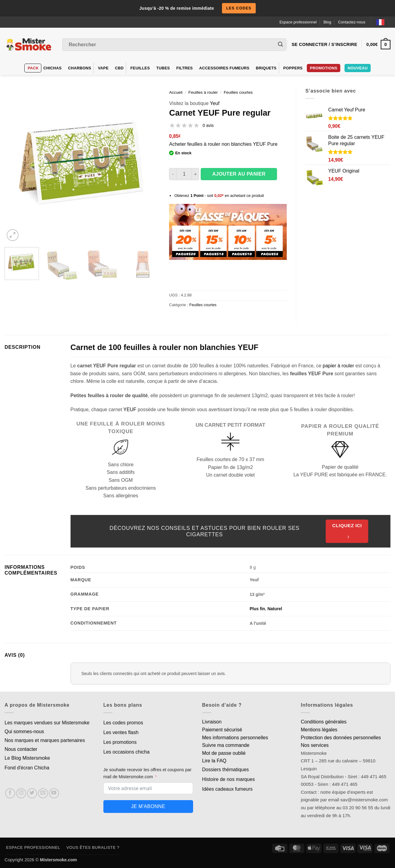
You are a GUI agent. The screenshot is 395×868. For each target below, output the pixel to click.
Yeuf (215, 103)
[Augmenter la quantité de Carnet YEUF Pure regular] (196, 174)
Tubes (163, 68)
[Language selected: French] (383, 22)
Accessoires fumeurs (224, 68)
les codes (239, 8)
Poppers (293, 68)
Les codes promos (123, 723)
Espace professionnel (298, 22)
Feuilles (140, 68)
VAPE (103, 68)
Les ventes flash (121, 732)
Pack (33, 68)
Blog (327, 22)
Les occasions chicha (126, 752)
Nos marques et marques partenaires (45, 740)
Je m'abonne (148, 806)
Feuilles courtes (238, 92)
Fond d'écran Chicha (27, 768)
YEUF (130, 409)
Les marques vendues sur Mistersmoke (47, 723)
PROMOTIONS (324, 68)
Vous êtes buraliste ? (93, 847)
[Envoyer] (280, 45)
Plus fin (257, 609)
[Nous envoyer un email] (43, 793)
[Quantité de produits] (184, 174)
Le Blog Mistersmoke (27, 758)
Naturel (275, 609)
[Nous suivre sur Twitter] (32, 793)
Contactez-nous (352, 22)
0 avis (208, 125)
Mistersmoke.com (58, 860)
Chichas (53, 68)
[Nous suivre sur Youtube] (54, 793)
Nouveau (358, 68)
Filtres (185, 68)
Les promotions (120, 742)
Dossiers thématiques (226, 770)
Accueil (176, 92)
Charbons (80, 68)
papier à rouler (338, 366)
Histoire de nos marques (229, 779)
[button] (13, 235)
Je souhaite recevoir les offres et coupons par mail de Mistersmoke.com (147, 773)
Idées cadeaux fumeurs (227, 789)
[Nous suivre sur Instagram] (21, 793)
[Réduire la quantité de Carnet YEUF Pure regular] (173, 174)
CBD (119, 68)
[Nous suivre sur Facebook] (10, 793)
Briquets (266, 68)
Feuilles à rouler (203, 92)
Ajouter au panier (239, 174)
